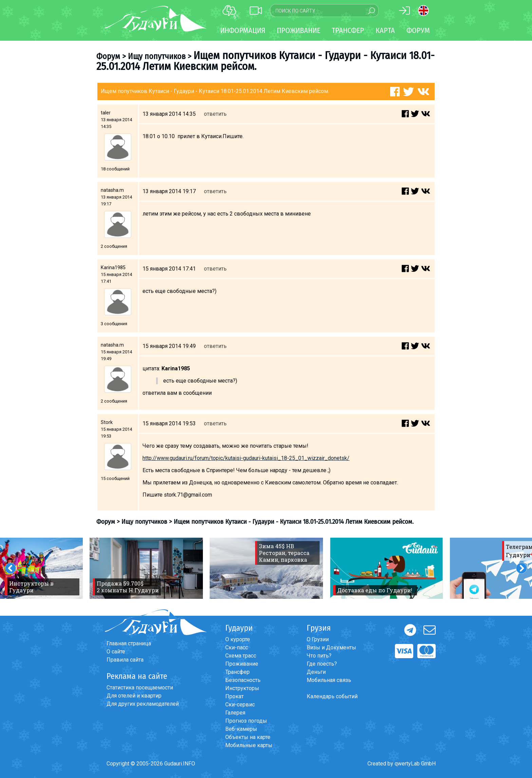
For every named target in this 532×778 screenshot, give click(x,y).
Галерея (235, 713)
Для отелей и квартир (134, 696)
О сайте (116, 652)
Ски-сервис (240, 705)
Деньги (316, 672)
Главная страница (129, 643)
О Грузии (318, 639)
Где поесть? (322, 664)
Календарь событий (332, 696)
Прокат (234, 696)
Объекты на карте (248, 737)
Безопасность (243, 680)
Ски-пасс (237, 647)
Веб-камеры (241, 729)
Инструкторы (242, 688)
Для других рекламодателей (143, 704)
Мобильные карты (249, 745)
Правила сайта (125, 660)
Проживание (242, 664)
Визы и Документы (331, 647)
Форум (418, 30)
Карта (385, 30)
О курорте (238, 639)
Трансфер (237, 672)
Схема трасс (241, 656)
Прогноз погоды (246, 721)
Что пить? (319, 656)
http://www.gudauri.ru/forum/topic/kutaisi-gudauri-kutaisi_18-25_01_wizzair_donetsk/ (246, 458)
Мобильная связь (329, 680)
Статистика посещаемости (140, 688)
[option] (146, 568)
